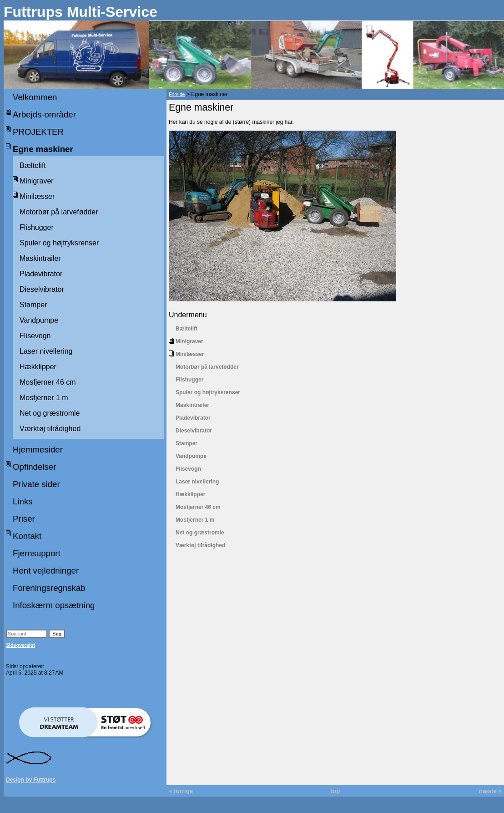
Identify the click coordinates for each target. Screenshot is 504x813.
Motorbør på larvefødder (59, 212)
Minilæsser (37, 196)
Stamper (33, 305)
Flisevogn (35, 336)
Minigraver (37, 181)
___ (10, 655)
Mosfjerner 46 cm (48, 382)
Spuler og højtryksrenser (59, 243)
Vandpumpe (39, 320)
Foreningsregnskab (49, 588)
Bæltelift (33, 165)
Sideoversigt (20, 645)
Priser (24, 519)
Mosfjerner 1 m (44, 398)
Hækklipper (38, 367)
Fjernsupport (37, 553)
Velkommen (35, 97)
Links (23, 501)
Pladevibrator (41, 274)
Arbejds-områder (44, 114)
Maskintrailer (40, 258)
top (335, 791)
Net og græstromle (50, 413)
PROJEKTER (38, 132)
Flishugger (37, 227)
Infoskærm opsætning (54, 605)
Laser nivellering (46, 351)
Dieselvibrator (42, 289)
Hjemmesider (38, 450)
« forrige (181, 791)
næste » (490, 791)
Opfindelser (34, 467)
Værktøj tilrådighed (50, 429)
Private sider (36, 484)
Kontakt (27, 536)
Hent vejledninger (46, 571)
